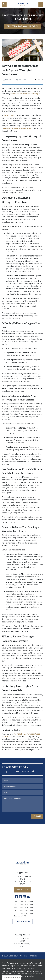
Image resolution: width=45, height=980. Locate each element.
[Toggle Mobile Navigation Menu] (41, 4)
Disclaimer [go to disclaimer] (35, 956)
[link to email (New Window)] (28, 897)
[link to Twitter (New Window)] (20, 897)
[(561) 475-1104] (22, 890)
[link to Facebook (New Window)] (17, 897)
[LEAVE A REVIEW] (22, 921)
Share (39, 80)
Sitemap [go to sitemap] (24, 956)
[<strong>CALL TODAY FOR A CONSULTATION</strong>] (23, 26)
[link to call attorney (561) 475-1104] (4, 4)
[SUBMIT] (37, 816)
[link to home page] (22, 4)
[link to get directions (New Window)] (22, 881)
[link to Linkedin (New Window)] (24, 897)
